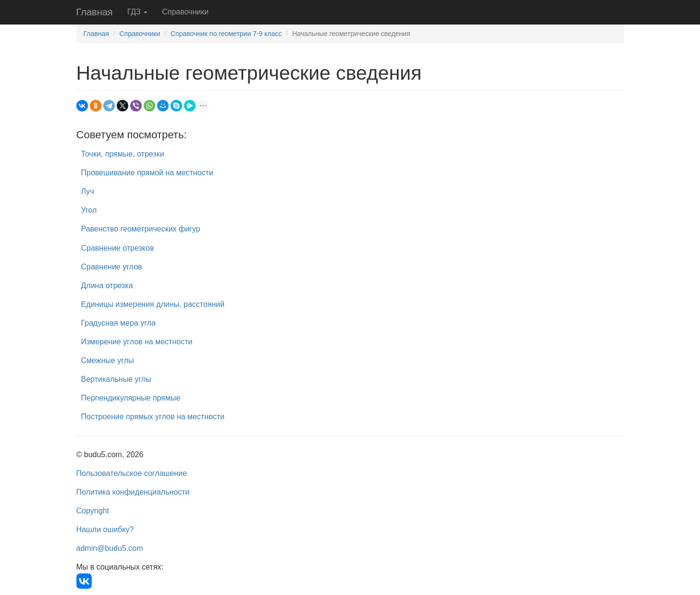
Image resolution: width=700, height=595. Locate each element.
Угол (89, 210)
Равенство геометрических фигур (141, 229)
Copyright (93, 511)
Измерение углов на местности (137, 342)
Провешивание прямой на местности (147, 173)
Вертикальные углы (116, 379)
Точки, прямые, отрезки (123, 154)
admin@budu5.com (110, 548)
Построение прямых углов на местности (153, 417)
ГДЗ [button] (138, 12)
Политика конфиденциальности (133, 492)
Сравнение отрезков (118, 248)
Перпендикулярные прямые (131, 398)
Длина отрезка (107, 285)
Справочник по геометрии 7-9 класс (226, 34)
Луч (88, 191)
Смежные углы (108, 360)
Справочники (185, 12)
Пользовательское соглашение (132, 473)
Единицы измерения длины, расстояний (153, 304)
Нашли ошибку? (105, 529)
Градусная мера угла (118, 323)
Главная (95, 12)
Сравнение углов (112, 267)
